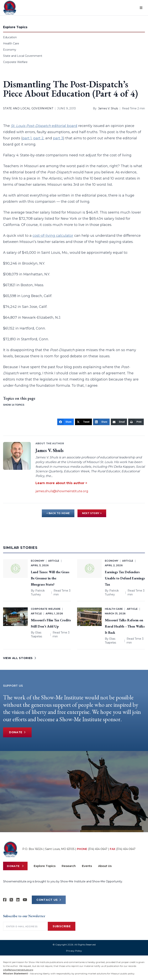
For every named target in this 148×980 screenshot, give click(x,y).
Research (69, 866)
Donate (18, 732)
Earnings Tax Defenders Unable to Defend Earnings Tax (125, 578)
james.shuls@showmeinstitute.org (62, 491)
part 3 (58, 138)
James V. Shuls (108, 108)
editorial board (44, 126)
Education (10, 37)
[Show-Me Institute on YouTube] (25, 900)
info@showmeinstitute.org (18, 970)
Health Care (11, 43)
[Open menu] (141, 8)
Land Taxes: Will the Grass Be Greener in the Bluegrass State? (50, 578)
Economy (10, 50)
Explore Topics (45, 866)
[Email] (119, 422)
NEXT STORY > (92, 513)
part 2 (38, 138)
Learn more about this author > (61, 483)
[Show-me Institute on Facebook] (5, 900)
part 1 (27, 138)
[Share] (66, 422)
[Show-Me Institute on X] (11, 900)
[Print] (136, 422)
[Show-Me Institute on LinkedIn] (18, 900)
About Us (105, 866)
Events (87, 866)
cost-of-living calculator (53, 236)
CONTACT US (49, 900)
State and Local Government (23, 56)
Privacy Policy (74, 951)
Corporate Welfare (15, 62)
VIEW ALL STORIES (20, 658)
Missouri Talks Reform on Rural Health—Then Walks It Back (125, 626)
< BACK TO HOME (58, 513)
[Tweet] (83, 422)
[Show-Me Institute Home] (10, 8)
